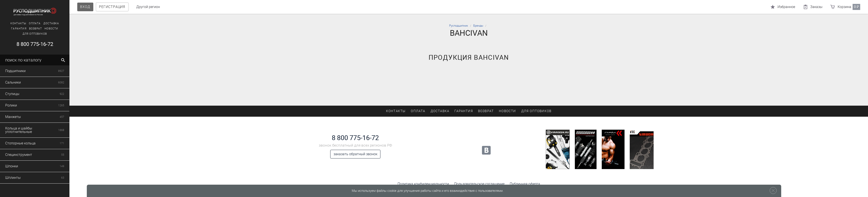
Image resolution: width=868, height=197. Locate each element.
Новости (51, 29)
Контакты (18, 23)
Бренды (478, 26)
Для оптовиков (34, 34)
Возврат (35, 29)
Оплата (34, 23)
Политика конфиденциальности (423, 184)
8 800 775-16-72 (34, 44)
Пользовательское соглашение (479, 184)
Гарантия (18, 29)
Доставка (50, 23)
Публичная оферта (525, 184)
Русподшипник (459, 26)
